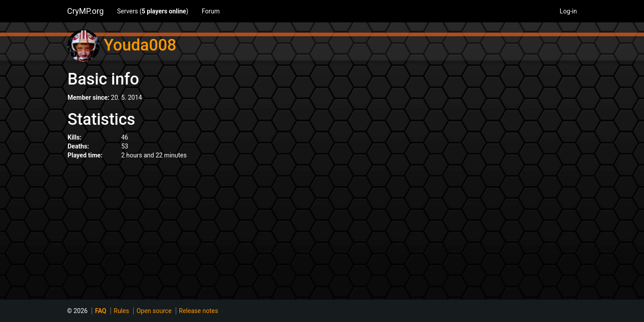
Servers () (153, 11)
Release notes (199, 311)
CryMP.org (85, 11)
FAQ (100, 311)
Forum (211, 11)
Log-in (568, 11)
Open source (154, 311)
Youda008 (140, 45)
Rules (121, 311)
